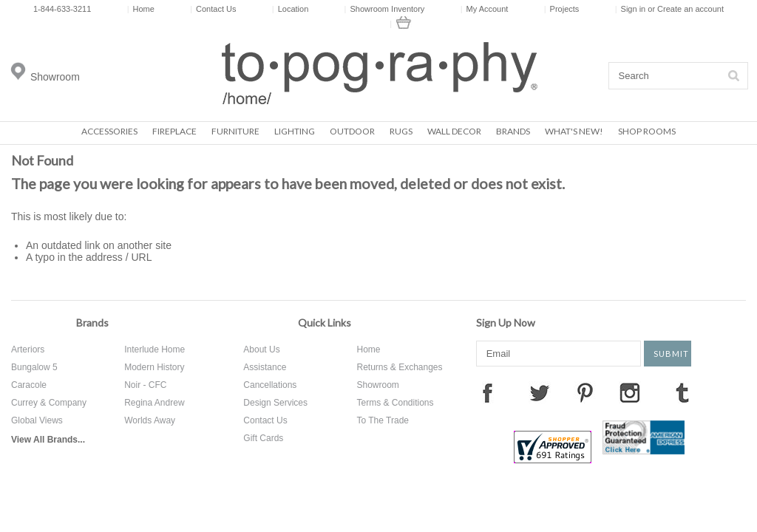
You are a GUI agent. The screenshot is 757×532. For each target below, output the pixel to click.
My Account (485, 9)
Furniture (235, 131)
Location (290, 9)
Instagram (630, 392)
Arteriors (28, 349)
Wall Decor (454, 131)
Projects (562, 9)
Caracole (29, 385)
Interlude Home (155, 349)
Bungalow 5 (34, 367)
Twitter (540, 392)
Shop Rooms (647, 131)
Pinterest (585, 392)
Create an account (690, 9)
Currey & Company (49, 403)
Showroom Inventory (385, 9)
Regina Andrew (154, 403)
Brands (513, 131)
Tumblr (682, 392)
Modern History (154, 367)
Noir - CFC (145, 385)
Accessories (109, 131)
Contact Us (213, 9)
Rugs (401, 131)
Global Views (37, 420)
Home (141, 9)
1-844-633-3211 (62, 9)
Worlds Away (150, 420)
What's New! (574, 131)
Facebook (487, 392)
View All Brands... (48, 440)
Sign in (634, 9)
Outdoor (352, 131)
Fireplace (174, 131)
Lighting (295, 131)
